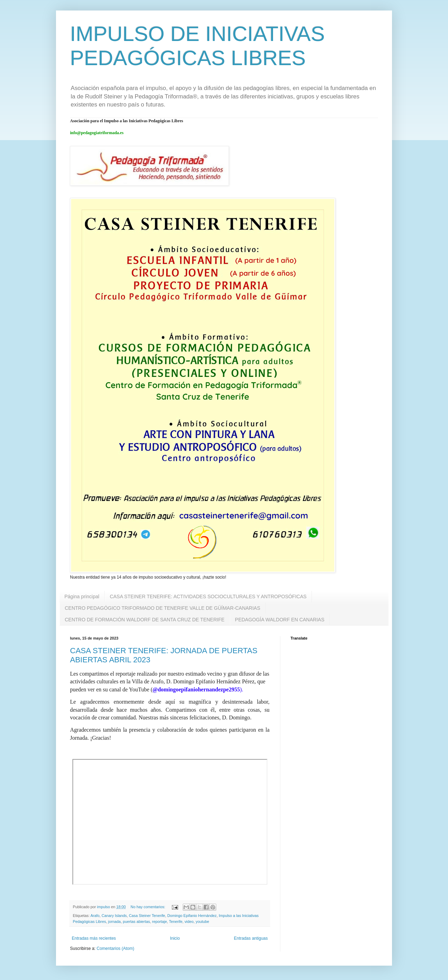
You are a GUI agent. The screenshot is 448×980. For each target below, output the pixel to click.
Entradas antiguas (251, 938)
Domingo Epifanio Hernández (192, 916)
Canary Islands (114, 916)
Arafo (95, 916)
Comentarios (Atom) (115, 948)
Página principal (82, 596)
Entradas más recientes (94, 938)
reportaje (159, 922)
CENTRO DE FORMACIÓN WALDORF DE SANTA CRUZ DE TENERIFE (145, 620)
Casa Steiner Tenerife (147, 916)
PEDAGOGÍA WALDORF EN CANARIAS (279, 620)
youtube (202, 922)
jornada (114, 922)
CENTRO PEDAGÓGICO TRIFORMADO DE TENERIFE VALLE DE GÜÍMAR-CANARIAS (163, 608)
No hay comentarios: (148, 907)
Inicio (175, 938)
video (189, 922)
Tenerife (176, 922)
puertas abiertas (136, 922)
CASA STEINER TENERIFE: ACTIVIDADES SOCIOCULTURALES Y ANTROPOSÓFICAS (208, 596)
